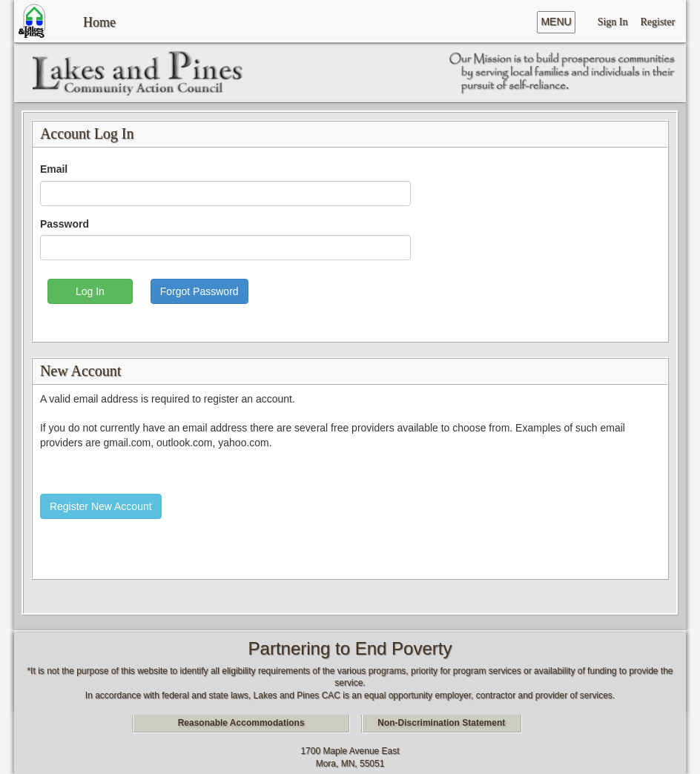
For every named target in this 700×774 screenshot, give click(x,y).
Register (657, 21)
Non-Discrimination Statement (441, 723)
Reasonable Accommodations (241, 723)
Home (99, 20)
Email (54, 169)
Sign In (613, 21)
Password (65, 224)
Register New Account (101, 506)
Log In (90, 291)
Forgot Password (199, 291)
